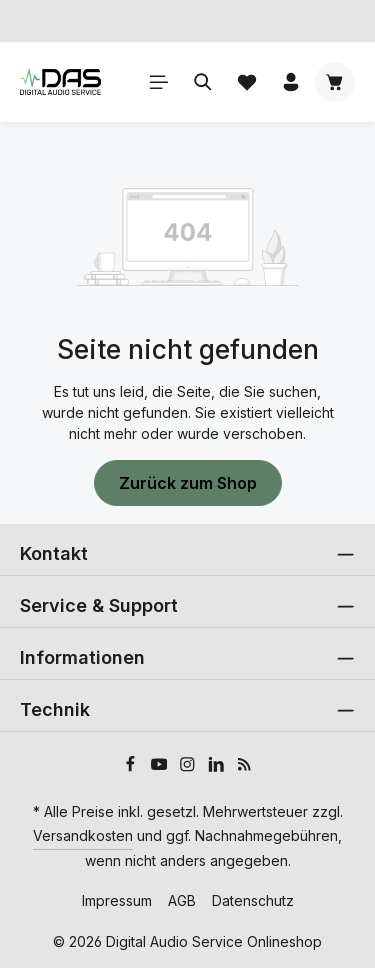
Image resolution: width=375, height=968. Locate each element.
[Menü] (159, 82)
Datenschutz (253, 900)
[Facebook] (132, 766)
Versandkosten (83, 835)
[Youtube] (161, 766)
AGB (182, 900)
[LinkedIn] (218, 766)
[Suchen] (203, 82)
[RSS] (244, 766)
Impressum (117, 900)
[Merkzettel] (247, 82)
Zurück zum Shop (188, 483)
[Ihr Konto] (291, 82)
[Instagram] (189, 766)
